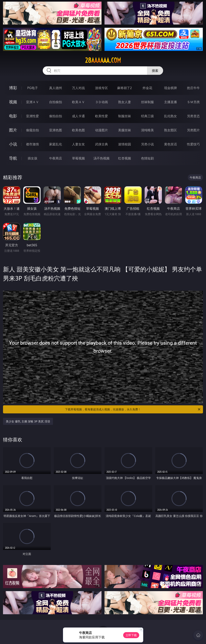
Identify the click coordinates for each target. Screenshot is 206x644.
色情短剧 (147, 158)
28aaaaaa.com (103, 60)
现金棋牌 (170, 88)
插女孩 (32, 158)
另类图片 (193, 130)
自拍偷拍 (56, 102)
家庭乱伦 (56, 144)
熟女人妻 (125, 102)
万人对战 (78, 88)
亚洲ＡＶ (32, 102)
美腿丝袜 (125, 130)
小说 (13, 144)
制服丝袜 (125, 116)
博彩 (13, 88)
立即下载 (131, 635)
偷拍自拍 (56, 116)
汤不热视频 (101, 158)
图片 (13, 130)
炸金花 (147, 88)
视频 (13, 102)
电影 (13, 116)
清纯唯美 (147, 130)
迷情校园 (125, 144)
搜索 (155, 71)
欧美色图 (78, 130)
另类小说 (147, 144)
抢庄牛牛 (193, 88)
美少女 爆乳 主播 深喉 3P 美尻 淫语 (28, 421)
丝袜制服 (147, 102)
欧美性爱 (101, 116)
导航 (13, 158)
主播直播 (170, 102)
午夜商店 (56, 158)
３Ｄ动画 (101, 102)
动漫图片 (101, 130)
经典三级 (147, 116)
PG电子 (33, 88)
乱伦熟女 (170, 116)
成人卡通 (78, 116)
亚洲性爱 (32, 116)
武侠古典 (101, 144)
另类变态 (193, 116)
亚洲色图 (56, 130)
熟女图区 (170, 130)
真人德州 (56, 88)
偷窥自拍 (32, 130)
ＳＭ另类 (193, 102)
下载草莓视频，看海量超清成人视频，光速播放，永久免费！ (133, 409)
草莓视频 (78, 158)
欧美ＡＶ (78, 102)
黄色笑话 (170, 144)
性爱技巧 (193, 144)
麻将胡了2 (124, 88)
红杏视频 (125, 158)
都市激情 (32, 144)
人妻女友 (78, 144)
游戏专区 (101, 88)
